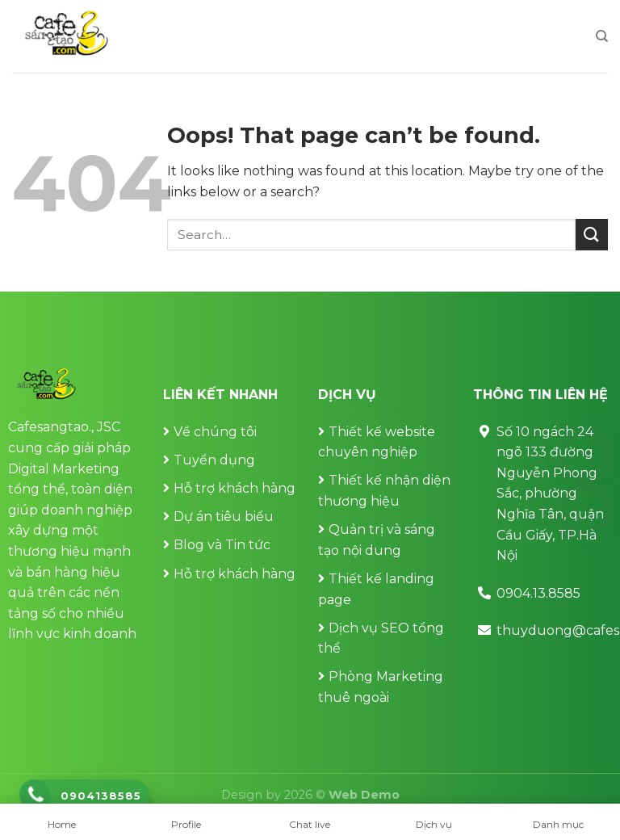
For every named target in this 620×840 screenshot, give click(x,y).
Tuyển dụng (214, 460)
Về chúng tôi (215, 432)
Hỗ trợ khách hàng (235, 488)
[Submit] (592, 235)
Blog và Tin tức (222, 545)
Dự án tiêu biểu (224, 517)
